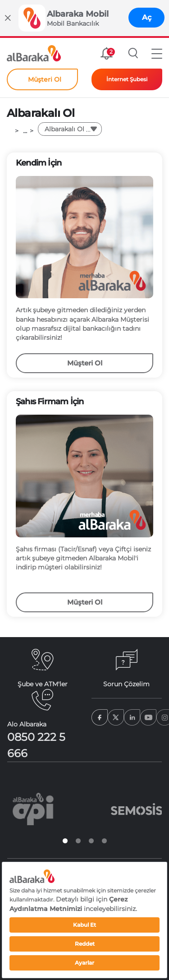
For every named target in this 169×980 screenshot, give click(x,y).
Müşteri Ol (85, 363)
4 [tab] (104, 841)
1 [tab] (65, 841)
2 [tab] (78, 841)
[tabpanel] (33, 809)
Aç (147, 17)
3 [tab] (91, 841)
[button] (157, 53)
